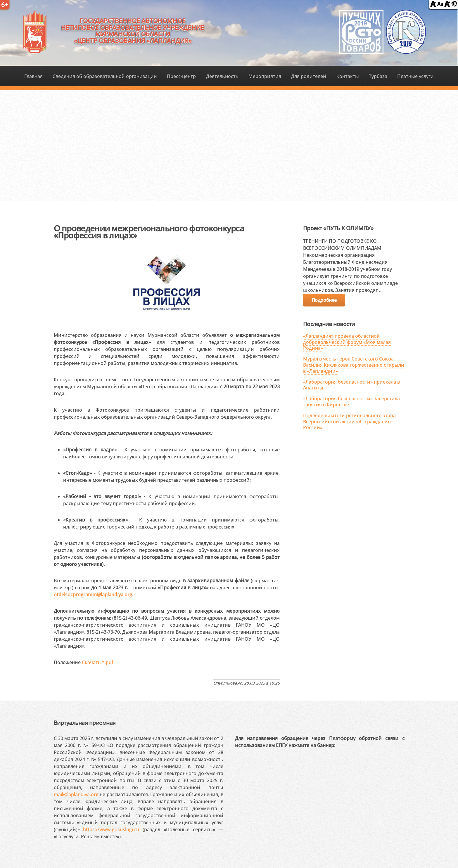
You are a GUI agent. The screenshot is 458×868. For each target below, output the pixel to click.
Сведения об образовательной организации (105, 76)
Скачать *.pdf (98, 662)
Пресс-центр (181, 76)
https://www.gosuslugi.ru (111, 829)
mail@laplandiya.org (76, 794)
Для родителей (309, 76)
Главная (33, 76)
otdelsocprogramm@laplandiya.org (93, 595)
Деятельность (222, 76)
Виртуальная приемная (85, 723)
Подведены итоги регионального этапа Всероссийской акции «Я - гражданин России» (349, 422)
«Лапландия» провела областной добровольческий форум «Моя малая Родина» (347, 342)
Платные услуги (415, 76)
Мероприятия (265, 76)
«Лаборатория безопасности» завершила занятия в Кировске (351, 402)
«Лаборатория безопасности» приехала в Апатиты (351, 385)
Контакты (348, 76)
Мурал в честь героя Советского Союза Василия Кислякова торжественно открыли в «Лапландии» (354, 365)
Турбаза (378, 76)
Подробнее (324, 300)
